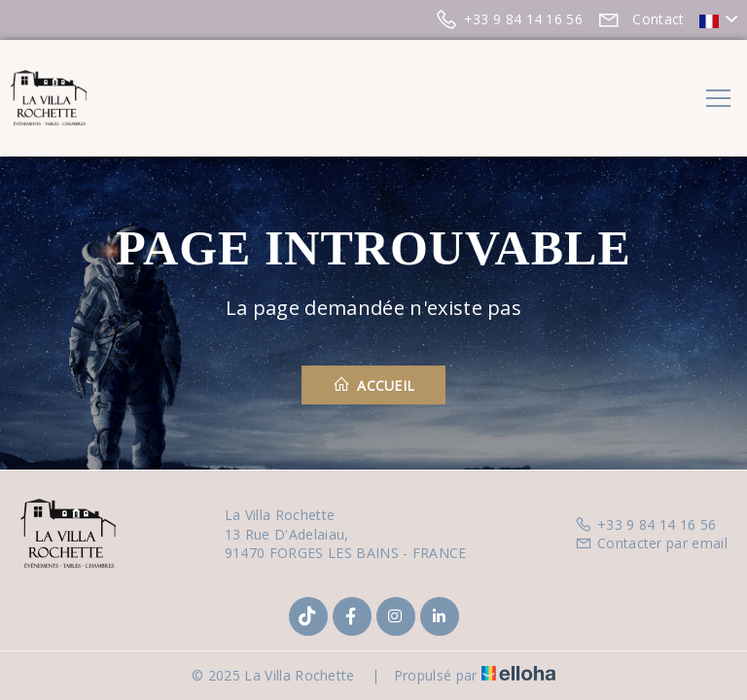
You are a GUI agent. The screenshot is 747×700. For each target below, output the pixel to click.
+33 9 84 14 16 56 (646, 525)
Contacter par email (651, 543)
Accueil (374, 385)
